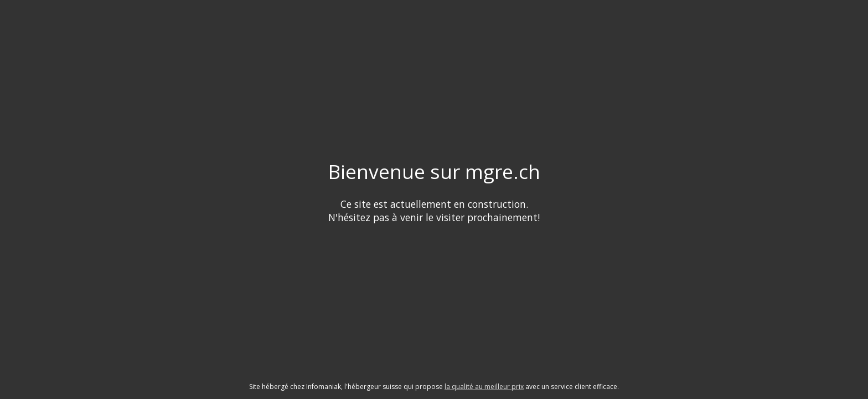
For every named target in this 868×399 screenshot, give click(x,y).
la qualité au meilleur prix (484, 387)
